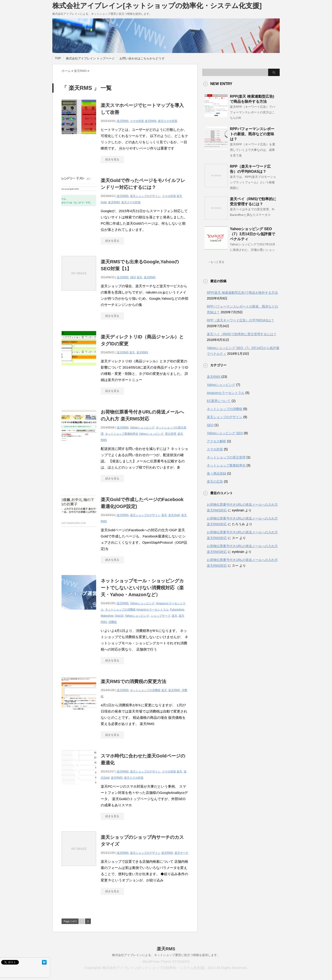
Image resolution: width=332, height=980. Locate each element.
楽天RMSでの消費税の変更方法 (133, 681)
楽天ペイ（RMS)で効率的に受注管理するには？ (242, 334)
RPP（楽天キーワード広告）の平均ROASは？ (240, 320)
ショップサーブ (160, 616)
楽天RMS (123, 121)
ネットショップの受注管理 (226, 457)
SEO (133, 277)
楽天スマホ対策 (168, 121)
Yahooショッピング (142, 428)
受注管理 (171, 434)
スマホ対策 (137, 121)
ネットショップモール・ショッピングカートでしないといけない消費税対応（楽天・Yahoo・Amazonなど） (142, 588)
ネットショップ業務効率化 (122, 434)
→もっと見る (216, 262)
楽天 (139, 277)
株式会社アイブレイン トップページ (90, 58)
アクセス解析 (216, 441)
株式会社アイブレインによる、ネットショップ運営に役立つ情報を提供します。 (166, 955)
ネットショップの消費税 (120, 610)
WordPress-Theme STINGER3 (166, 961)
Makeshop (107, 616)
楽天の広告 (215, 481)
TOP (58, 58)
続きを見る (112, 159)
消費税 (113, 622)
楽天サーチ (181, 853)
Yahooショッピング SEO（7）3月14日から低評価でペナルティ (252, 234)
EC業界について (219, 401)
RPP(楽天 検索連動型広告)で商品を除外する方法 (242, 293)
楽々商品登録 (216, 473)
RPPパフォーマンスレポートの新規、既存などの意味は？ (252, 134)
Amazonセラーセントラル (152, 610)
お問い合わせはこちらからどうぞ (142, 58)
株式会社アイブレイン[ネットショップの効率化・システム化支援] (157, 6)
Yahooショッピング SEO (225, 433)
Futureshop (177, 610)
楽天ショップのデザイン (145, 196)
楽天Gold (174, 515)
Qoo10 (119, 616)
